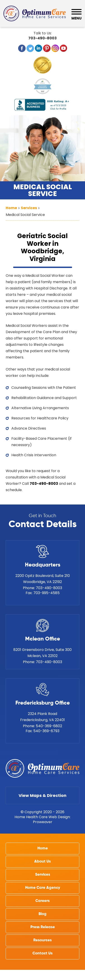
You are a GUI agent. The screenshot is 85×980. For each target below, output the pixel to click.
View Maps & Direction (42, 795)
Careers (42, 901)
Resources (42, 940)
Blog (42, 914)
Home (43, 848)
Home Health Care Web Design (42, 817)
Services (43, 875)
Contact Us (42, 953)
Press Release (43, 927)
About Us (42, 862)
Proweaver (43, 822)
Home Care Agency (43, 888)
